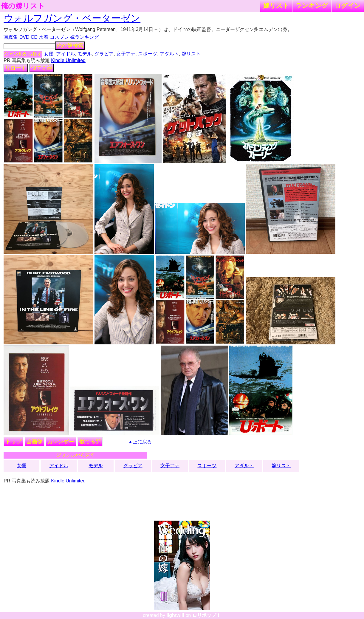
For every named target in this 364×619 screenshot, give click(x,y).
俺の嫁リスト (23, 6)
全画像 (35, 442)
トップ (13, 442)
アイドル (66, 54)
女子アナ (126, 54)
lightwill (175, 615)
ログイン (348, 6)
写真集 (11, 37)
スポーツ (148, 54)
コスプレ (59, 37)
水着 (44, 37)
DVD (24, 37)
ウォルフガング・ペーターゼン (72, 18)
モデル (85, 54)
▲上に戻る (140, 442)
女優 (49, 54)
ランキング (312, 6)
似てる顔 (42, 68)
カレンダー (61, 442)
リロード (16, 68)
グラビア (104, 54)
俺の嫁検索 (70, 46)
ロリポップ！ (207, 615)
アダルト (169, 54)
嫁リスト (276, 6)
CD (34, 37)
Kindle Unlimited (68, 60)
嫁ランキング (84, 37)
